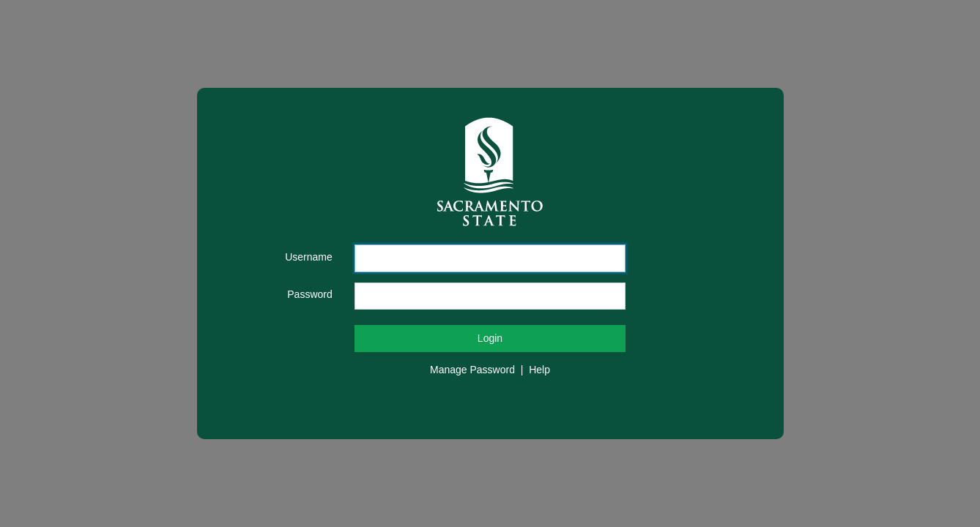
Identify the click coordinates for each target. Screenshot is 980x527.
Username (309, 257)
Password (309, 294)
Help (539, 370)
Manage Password (472, 370)
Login (490, 338)
